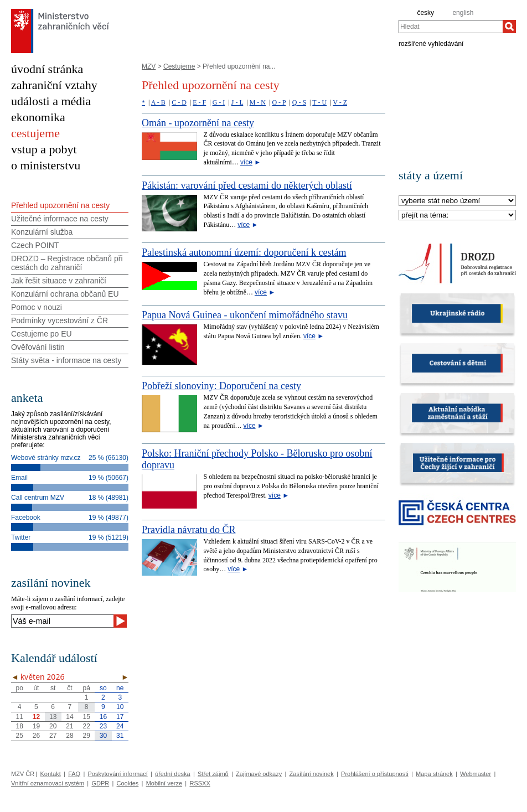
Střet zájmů (213, 774)
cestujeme (35, 133)
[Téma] (457, 216)
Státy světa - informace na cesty (66, 360)
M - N (258, 102)
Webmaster (476, 774)
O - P (279, 102)
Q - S (299, 102)
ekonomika (38, 117)
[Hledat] (509, 27)
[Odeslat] (120, 621)
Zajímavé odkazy (259, 774)
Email (19, 478)
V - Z (340, 102)
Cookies (128, 783)
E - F (199, 102)
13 (53, 717)
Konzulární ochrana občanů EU (65, 294)
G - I (219, 102)
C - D (179, 102)
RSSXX (200, 783)
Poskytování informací (118, 774)
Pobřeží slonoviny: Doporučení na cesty (221, 386)
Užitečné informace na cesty (60, 219)
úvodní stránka (47, 69)
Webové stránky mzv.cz (46, 458)
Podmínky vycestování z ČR (60, 320)
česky (425, 13)
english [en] (463, 13)
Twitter (21, 537)
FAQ (74, 774)
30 (103, 736)
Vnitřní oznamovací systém (48, 783)
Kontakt (50, 774)
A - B (158, 102)
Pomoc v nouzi (37, 307)
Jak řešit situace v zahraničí (59, 281)
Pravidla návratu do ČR (188, 530)
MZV (149, 66)
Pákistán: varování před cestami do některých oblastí (247, 185)
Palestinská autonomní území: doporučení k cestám (244, 252)
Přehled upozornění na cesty (60, 205)
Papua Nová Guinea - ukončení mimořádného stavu (245, 315)
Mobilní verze (164, 783)
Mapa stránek (434, 774)
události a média (51, 101)
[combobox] (451, 27)
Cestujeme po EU (42, 334)
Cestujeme (179, 66)
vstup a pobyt (44, 149)
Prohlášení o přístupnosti (375, 774)
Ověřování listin (38, 347)
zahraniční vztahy (54, 85)
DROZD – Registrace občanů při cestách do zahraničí (67, 263)
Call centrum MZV (38, 498)
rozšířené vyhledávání (431, 43)
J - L (237, 102)
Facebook (26, 518)
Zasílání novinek (312, 774)
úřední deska (173, 774)
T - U (319, 102)
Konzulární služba (42, 232)
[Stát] (457, 201)
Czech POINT (35, 245)
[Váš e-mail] (62, 621)
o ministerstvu (46, 165)
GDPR (100, 783)
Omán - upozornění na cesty (198, 123)
